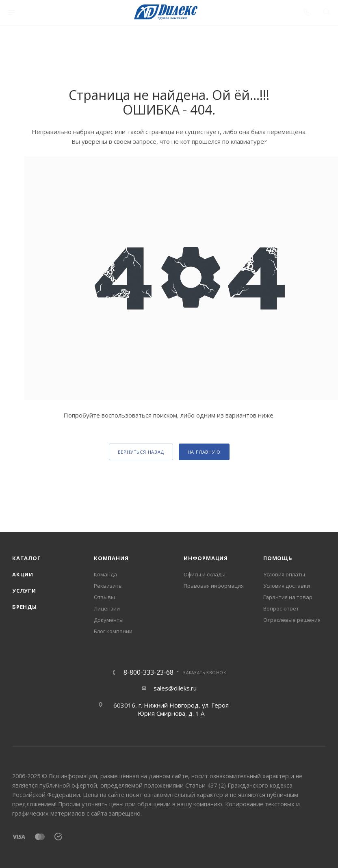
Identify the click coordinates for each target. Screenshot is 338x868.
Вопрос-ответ (281, 608)
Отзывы (104, 597)
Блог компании (113, 631)
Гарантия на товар (288, 597)
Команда (105, 574)
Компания (111, 558)
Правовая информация (214, 586)
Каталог (27, 558)
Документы (109, 620)
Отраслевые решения (292, 620)
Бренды (25, 607)
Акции (23, 574)
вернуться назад (141, 452)
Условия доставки (287, 586)
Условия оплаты (284, 574)
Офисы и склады (205, 574)
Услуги (24, 591)
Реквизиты (108, 586)
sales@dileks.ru (175, 688)
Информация (206, 558)
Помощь (278, 558)
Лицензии (107, 608)
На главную (204, 452)
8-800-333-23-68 (148, 672)
